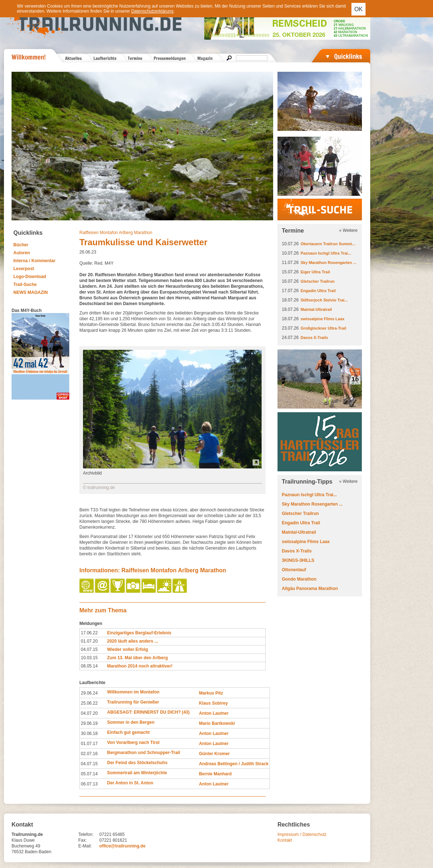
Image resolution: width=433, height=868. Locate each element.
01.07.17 (89, 744)
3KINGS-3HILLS (298, 560)
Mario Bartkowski (217, 723)
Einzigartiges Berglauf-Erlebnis (139, 633)
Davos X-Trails (314, 338)
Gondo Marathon (299, 579)
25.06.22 (89, 703)
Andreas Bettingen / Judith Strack (234, 764)
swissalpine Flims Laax (323, 319)
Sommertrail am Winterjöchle (137, 773)
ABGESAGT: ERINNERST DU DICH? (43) (148, 712)
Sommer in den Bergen (131, 722)
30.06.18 (89, 733)
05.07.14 (89, 774)
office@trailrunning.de (122, 846)
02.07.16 (89, 754)
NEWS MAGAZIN (30, 292)
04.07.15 (89, 649)
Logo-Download (30, 277)
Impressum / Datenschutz (302, 834)
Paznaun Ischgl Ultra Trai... (326, 253)
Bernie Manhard (215, 774)
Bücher (21, 245)
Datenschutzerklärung (152, 11)
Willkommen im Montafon (133, 692)
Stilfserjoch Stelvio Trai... (324, 300)
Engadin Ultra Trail (318, 291)
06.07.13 (89, 784)
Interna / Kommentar (34, 261)
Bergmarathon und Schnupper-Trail (144, 753)
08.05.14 (89, 666)
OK (358, 9)
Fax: (82, 840)
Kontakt (285, 840)
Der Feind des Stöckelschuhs (137, 763)
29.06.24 (89, 693)
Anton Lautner (214, 713)
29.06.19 (89, 723)
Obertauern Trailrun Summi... (328, 244)
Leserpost (24, 269)
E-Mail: (85, 846)
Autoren (22, 253)
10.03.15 (89, 658)
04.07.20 (89, 713)
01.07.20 (89, 641)
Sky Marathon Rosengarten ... (329, 263)
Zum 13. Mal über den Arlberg (137, 658)
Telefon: (86, 834)
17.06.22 (89, 633)
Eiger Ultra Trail (315, 272)
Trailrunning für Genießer (133, 702)
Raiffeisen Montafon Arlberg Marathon (116, 233)
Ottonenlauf (294, 570)
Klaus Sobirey (213, 703)
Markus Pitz (211, 693)
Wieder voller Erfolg (128, 649)
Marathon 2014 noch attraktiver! (140, 666)
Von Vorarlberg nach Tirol (133, 743)
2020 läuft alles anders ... (133, 641)
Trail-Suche (25, 285)
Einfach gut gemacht (128, 732)
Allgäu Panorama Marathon (310, 589)
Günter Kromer (214, 754)
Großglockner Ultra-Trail (323, 328)
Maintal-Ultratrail (316, 309)
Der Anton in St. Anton (130, 783)
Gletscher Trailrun (318, 281)
